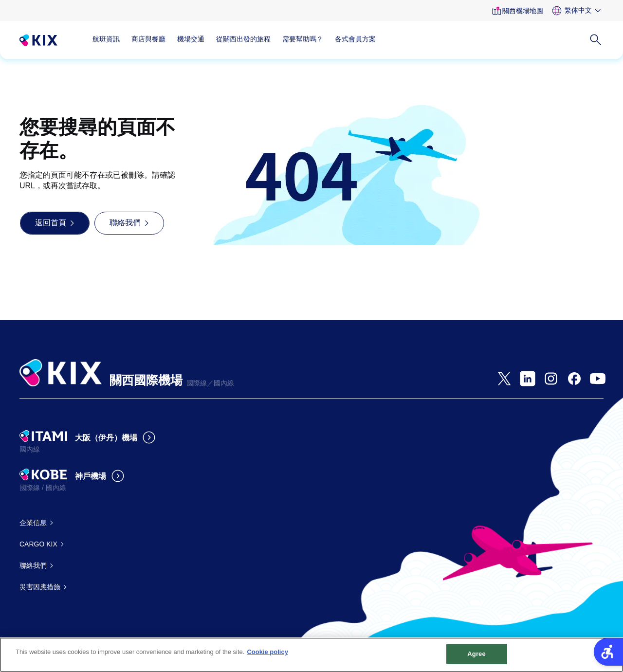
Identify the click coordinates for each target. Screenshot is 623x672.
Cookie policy (267, 652)
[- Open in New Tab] (504, 379)
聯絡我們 (33, 565)
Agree (476, 654)
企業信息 (33, 523)
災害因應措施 (40, 587)
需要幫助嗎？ (303, 39)
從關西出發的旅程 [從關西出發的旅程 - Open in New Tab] (243, 39)
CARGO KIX (38, 544)
